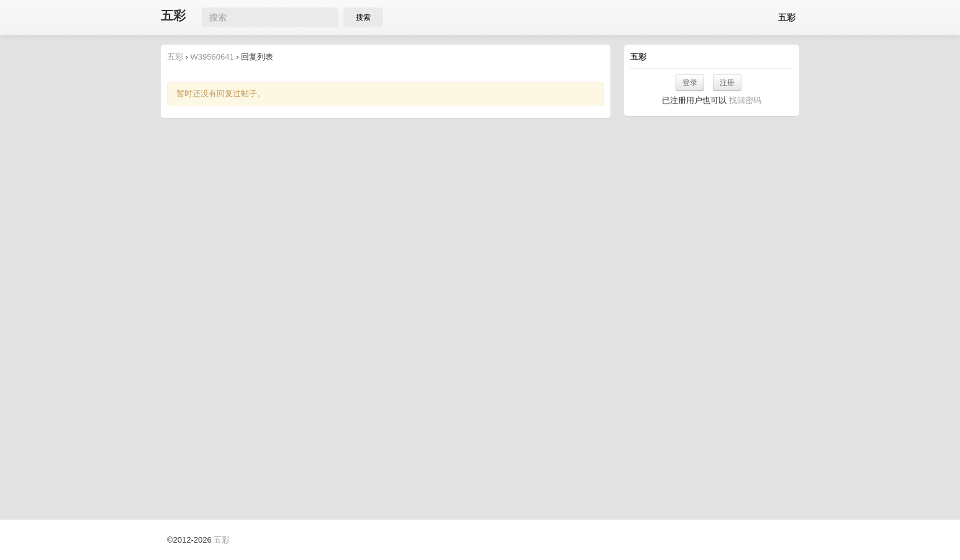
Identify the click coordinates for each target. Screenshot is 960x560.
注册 (727, 83)
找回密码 (745, 100)
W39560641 (212, 57)
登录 (690, 83)
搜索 (363, 17)
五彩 (173, 16)
